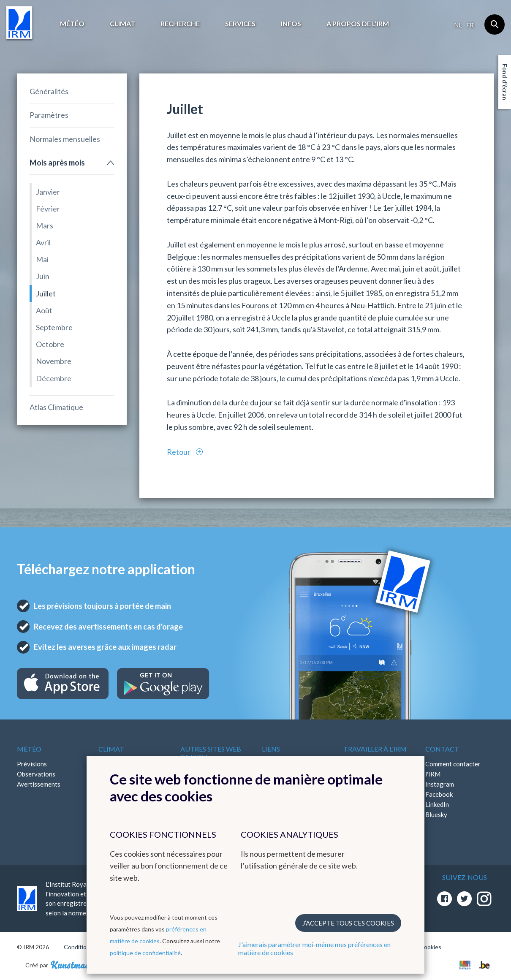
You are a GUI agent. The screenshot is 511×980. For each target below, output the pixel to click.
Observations (36, 774)
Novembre (54, 361)
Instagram (440, 784)
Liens (271, 749)
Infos (291, 23)
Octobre (50, 344)
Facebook (439, 794)
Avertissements (39, 784)
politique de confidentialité (145, 953)
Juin (43, 276)
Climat (122, 23)
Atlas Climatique (56, 407)
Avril (43, 242)
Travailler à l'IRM (375, 749)
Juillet (46, 293)
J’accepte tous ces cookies (348, 923)
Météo (72, 23)
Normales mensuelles (65, 139)
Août (44, 310)
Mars (45, 225)
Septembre (54, 327)
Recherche (180, 23)
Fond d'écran (505, 82)
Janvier (48, 192)
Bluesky (436, 814)
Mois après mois (57, 163)
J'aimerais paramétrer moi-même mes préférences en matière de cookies (314, 948)
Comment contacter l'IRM (453, 769)
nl (458, 25)
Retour (179, 452)
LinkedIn (437, 804)
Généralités (49, 91)
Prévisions (32, 764)
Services (240, 23)
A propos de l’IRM (358, 23)
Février (48, 209)
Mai (42, 259)
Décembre (54, 378)
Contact (442, 749)
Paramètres (49, 115)
